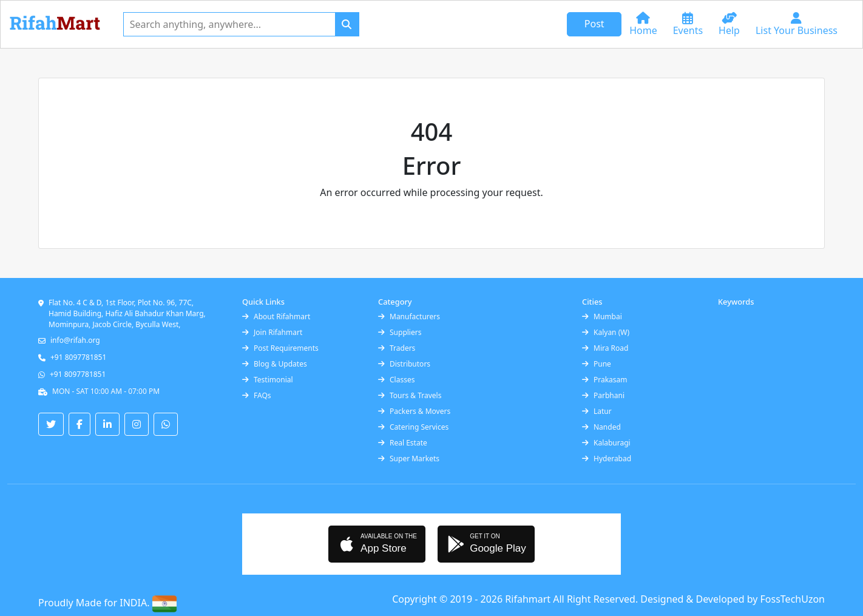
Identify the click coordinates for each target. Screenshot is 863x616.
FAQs (257, 395)
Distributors (404, 364)
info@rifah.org (75, 340)
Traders (397, 348)
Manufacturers (409, 316)
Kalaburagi (606, 443)
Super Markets (409, 459)
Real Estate (403, 443)
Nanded (601, 427)
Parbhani (603, 395)
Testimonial (268, 380)
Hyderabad (607, 459)
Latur (597, 411)
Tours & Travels (410, 395)
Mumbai (602, 316)
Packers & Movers (414, 411)
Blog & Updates (275, 364)
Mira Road (605, 348)
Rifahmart (529, 599)
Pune (597, 364)
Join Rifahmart (272, 332)
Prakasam (605, 380)
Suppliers (400, 332)
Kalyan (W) (606, 332)
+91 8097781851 (78, 357)
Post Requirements (280, 348)
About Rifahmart (276, 316)
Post (594, 24)
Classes (396, 380)
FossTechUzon (793, 599)
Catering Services (413, 427)
